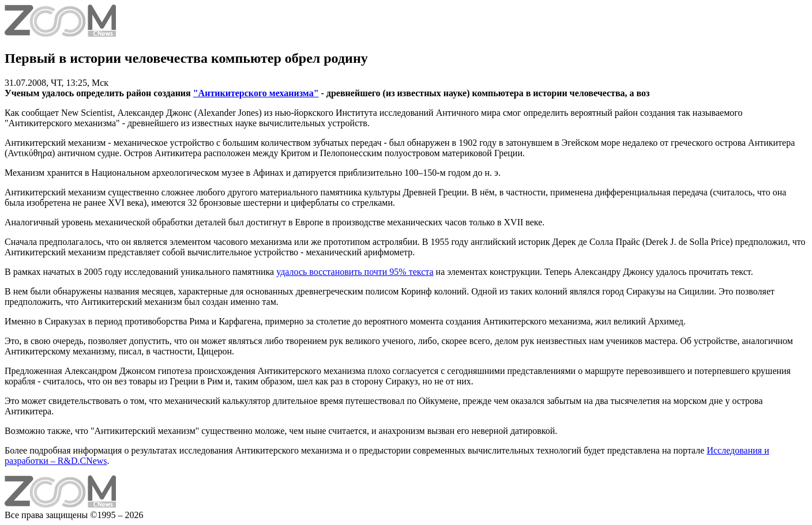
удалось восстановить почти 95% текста (355, 272)
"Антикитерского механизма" (256, 93)
